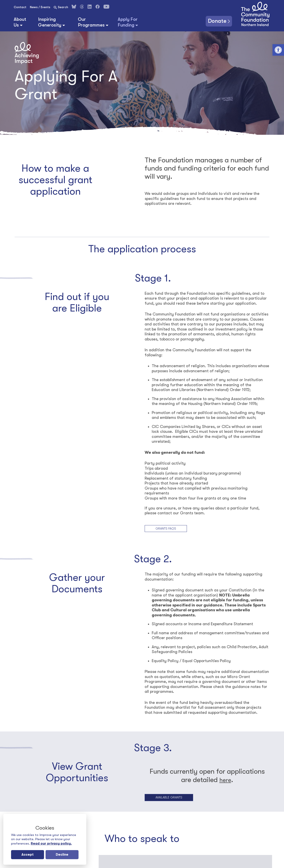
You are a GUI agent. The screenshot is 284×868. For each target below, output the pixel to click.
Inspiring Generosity (50, 22)
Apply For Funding (128, 22)
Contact (20, 7)
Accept (28, 855)
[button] (278, 50)
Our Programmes (91, 22)
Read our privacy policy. (51, 843)
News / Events (40, 7)
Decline (62, 855)
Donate (215, 21)
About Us (20, 22)
